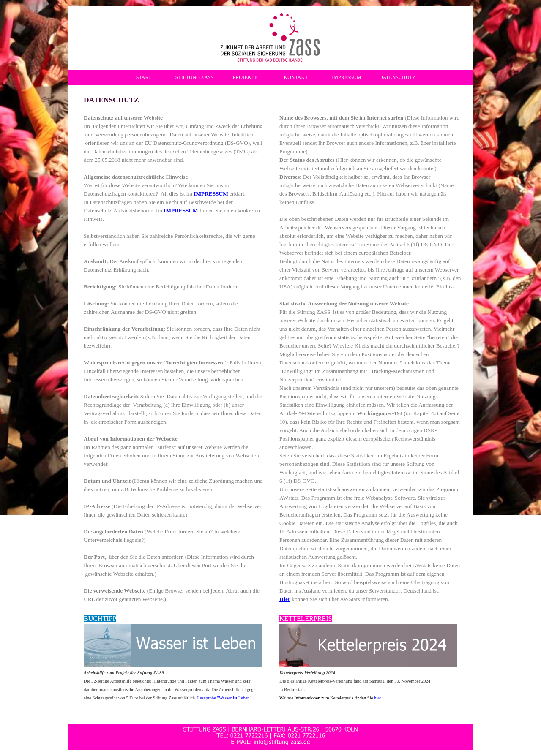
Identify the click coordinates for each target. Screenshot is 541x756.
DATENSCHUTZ (397, 77)
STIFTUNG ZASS (194, 77)
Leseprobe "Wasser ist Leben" (224, 698)
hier (378, 698)
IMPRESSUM (346, 77)
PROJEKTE (245, 77)
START (144, 77)
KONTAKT (296, 77)
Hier (285, 599)
